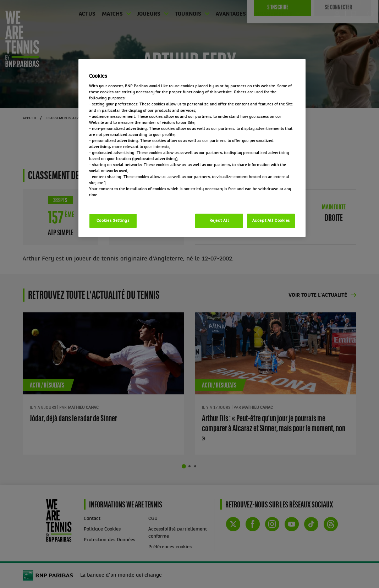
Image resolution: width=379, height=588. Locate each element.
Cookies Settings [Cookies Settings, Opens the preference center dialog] (113, 221)
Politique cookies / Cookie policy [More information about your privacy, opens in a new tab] (120, 201)
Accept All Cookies (271, 221)
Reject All (219, 221)
